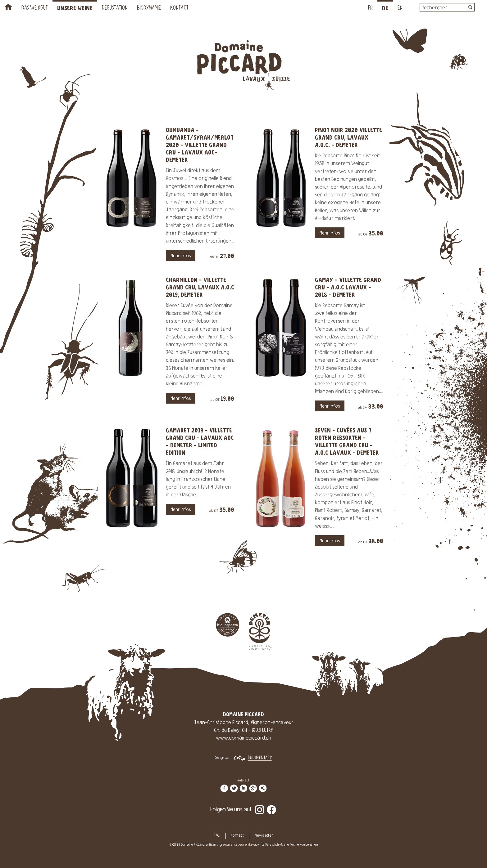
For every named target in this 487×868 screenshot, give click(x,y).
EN (400, 8)
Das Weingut (35, 8)
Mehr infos (181, 256)
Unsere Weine (75, 9)
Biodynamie (149, 8)
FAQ (217, 836)
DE (385, 9)
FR (370, 8)
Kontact (179, 8)
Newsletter (264, 836)
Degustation (115, 8)
